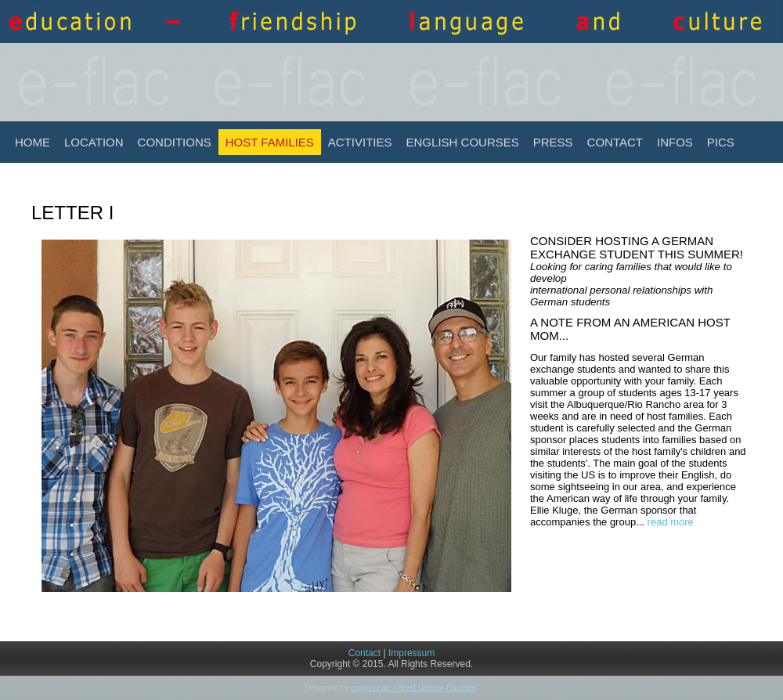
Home (32, 142)
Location (94, 142)
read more (671, 522)
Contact (615, 142)
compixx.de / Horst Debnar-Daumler (413, 688)
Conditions (175, 142)
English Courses (463, 142)
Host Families (270, 142)
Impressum (411, 653)
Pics (721, 142)
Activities (360, 142)
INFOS (675, 142)
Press (553, 142)
